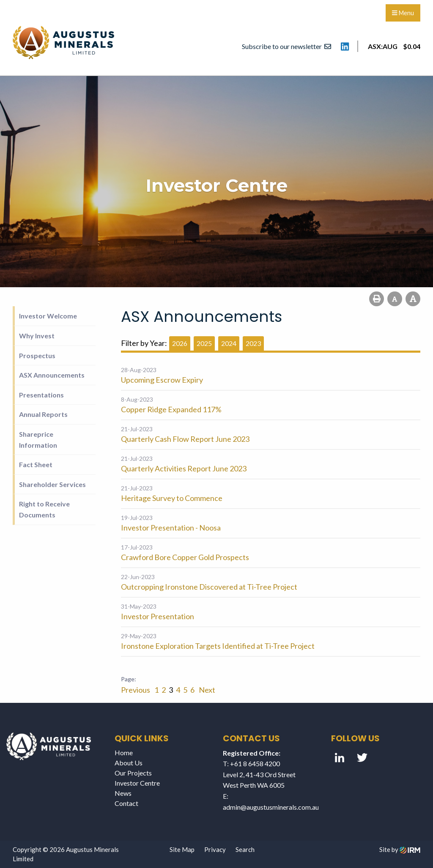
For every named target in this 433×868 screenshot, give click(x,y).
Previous (136, 690)
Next (206, 690)
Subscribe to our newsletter (286, 46)
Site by (400, 849)
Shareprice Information (38, 439)
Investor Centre (137, 783)
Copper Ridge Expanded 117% (171, 409)
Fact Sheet (36, 464)
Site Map (182, 849)
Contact (126, 803)
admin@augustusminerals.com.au (271, 807)
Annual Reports (43, 414)
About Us (129, 763)
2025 (204, 343)
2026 (180, 343)
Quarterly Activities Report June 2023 (184, 468)
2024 (229, 343)
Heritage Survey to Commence (172, 498)
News (123, 793)
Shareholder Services (52, 484)
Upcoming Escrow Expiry (162, 380)
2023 (253, 343)
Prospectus (37, 355)
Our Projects (133, 773)
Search (245, 849)
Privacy (215, 849)
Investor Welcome (48, 316)
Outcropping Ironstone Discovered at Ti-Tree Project (209, 587)
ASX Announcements (52, 375)
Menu (403, 13)
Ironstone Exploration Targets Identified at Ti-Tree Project (218, 646)
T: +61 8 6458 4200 (251, 763)
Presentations (41, 395)
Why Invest (37, 336)
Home (124, 752)
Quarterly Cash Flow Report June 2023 (185, 439)
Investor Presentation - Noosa (171, 528)
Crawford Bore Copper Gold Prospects (185, 557)
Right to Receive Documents (44, 509)
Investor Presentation (158, 616)
